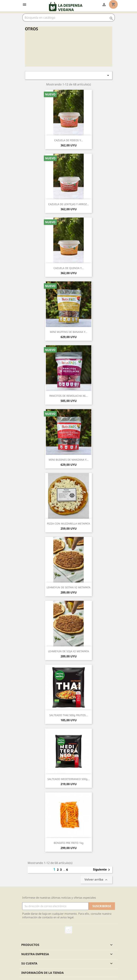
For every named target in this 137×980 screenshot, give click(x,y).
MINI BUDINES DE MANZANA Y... (69, 460)
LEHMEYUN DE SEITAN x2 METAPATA (68, 587)
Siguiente (102, 870)
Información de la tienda (42, 973)
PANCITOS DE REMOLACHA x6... (68, 396)
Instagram (69, 930)
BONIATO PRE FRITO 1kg (69, 843)
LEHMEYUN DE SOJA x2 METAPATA (68, 651)
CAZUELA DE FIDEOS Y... (69, 140)
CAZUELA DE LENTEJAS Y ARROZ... (69, 204)
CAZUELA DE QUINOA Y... (69, 268)
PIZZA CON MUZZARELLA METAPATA (68, 523)
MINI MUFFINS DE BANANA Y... (69, 332)
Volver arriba (96, 880)
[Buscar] (69, 18)
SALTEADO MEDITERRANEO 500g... (69, 779)
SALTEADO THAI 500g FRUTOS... (69, 715)
